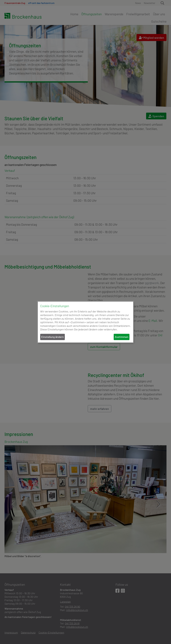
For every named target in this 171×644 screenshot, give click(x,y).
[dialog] (85, 322)
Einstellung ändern (52, 337)
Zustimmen (122, 337)
